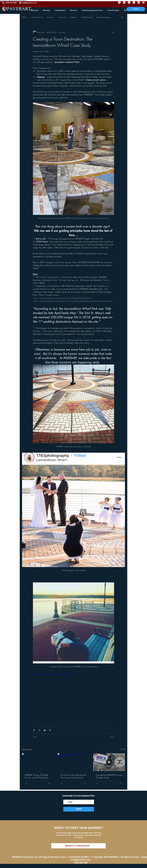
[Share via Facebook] (34, 730)
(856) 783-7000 (81, 862)
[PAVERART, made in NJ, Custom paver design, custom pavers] (109, 762)
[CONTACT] (136, 9)
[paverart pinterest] (134, 2)
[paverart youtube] (143, 2)
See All (123, 749)
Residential (73, 17)
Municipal (50, 17)
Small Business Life (87, 17)
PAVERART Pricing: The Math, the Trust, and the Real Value (37, 776)
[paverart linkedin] (129, 2)
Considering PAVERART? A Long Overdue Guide (109, 776)
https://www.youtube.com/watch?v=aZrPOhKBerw (52, 674)
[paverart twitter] (124, 2)
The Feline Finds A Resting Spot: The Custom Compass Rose (73, 776)
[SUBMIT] (79, 809)
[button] (122, 17)
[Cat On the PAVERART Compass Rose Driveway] (74, 762)
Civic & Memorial (37, 17)
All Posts (24, 17)
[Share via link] (50, 730)
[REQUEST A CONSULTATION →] (78, 846)
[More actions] (113, 32)
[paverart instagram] (139, 2)
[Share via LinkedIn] (45, 730)
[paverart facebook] (119, 2)
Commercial (62, 17)
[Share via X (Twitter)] (39, 730)
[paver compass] (38, 762)
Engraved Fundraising (104, 17)
